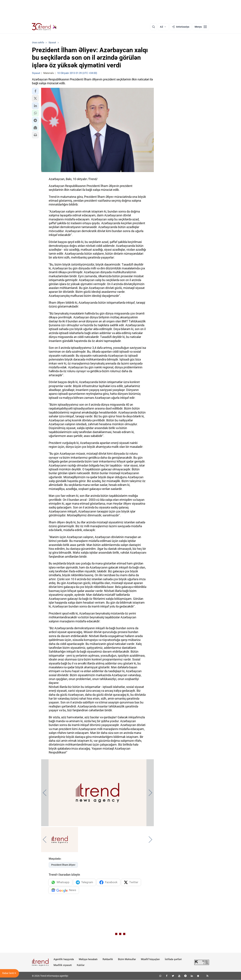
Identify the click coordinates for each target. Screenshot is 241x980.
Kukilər (81, 965)
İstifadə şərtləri (173, 959)
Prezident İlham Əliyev (63, 865)
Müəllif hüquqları (150, 959)
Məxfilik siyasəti (63, 965)
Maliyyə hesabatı (88, 959)
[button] (35, 91)
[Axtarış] (153, 27)
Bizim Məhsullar (127, 959)
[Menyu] (201, 27)
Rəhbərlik (108, 959)
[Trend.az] (44, 27)
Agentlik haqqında (64, 959)
